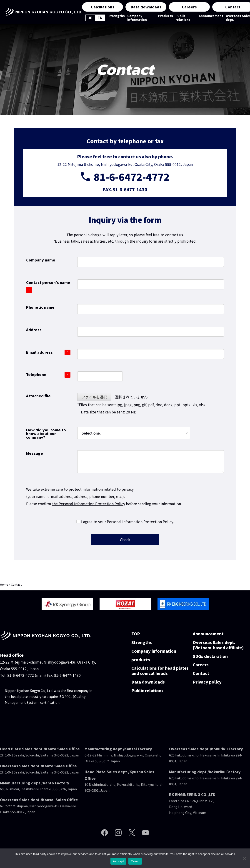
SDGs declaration (210, 656)
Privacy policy (207, 682)
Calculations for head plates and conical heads (160, 671)
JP (90, 18)
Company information (137, 18)
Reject (135, 861)
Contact (201, 673)
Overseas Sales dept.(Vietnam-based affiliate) (218, 645)
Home (4, 584)
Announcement (211, 16)
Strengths (117, 16)
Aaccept (118, 861)
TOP (136, 634)
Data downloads (146, 7)
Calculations (103, 7)
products (141, 660)
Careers (189, 7)
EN (100, 18)
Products (166, 16)
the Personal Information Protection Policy (89, 504)
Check (139, 540)
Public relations (183, 18)
